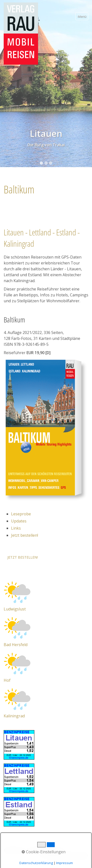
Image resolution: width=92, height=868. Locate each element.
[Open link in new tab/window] (17, 592)
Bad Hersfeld (16, 645)
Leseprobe (21, 514)
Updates (19, 521)
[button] (23, 557)
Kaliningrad (14, 716)
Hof (7, 680)
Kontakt (34, 850)
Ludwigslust (15, 609)
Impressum (53, 850)
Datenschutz (14, 850)
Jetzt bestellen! (25, 535)
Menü (82, 16)
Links (16, 528)
